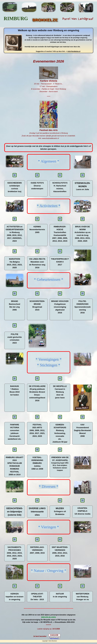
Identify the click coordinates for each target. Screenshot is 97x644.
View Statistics (54, 639)
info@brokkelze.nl (74, 51)
